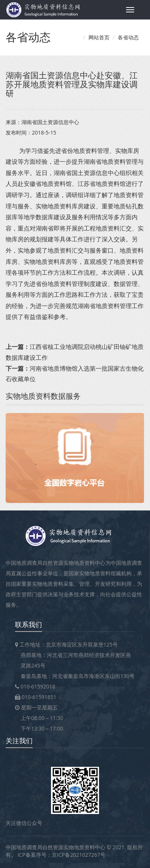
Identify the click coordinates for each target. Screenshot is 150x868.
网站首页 (99, 37)
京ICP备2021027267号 (79, 855)
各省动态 (128, 37)
